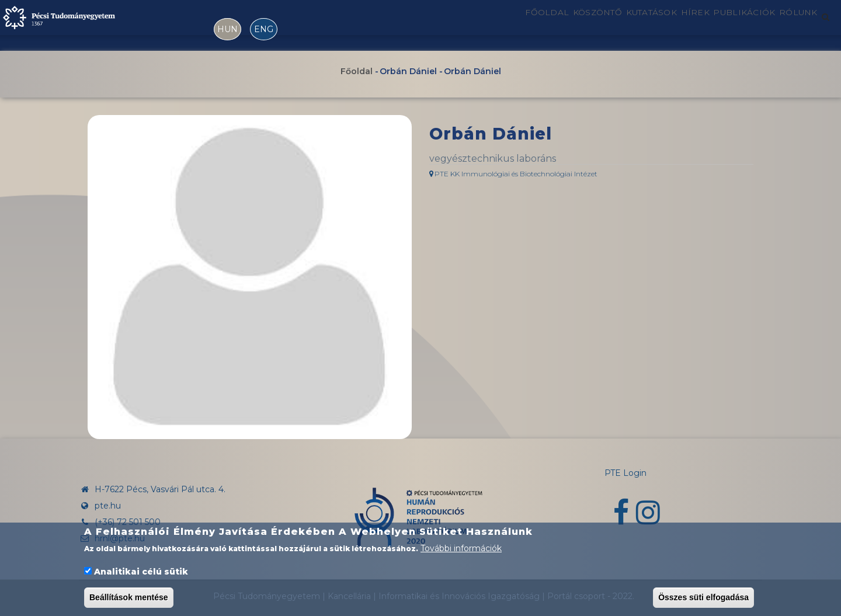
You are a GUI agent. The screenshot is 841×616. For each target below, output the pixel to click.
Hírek (667, 25)
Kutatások (610, 25)
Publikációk (727, 25)
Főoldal (477, 25)
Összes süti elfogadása (703, 598)
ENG (264, 29)
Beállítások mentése (129, 598)
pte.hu (108, 506)
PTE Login (625, 473)
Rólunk (793, 25)
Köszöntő (540, 25)
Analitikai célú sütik (141, 573)
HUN (227, 29)
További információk (461, 550)
